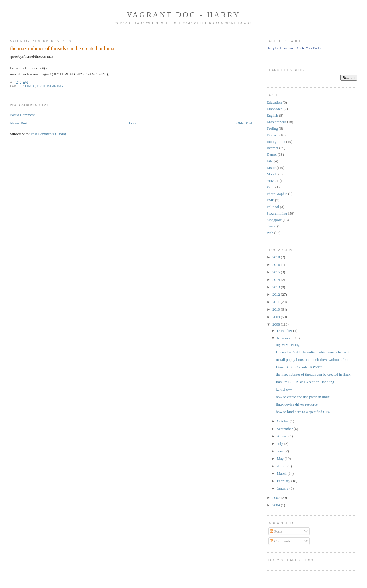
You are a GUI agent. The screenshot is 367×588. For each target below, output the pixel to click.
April (281, 466)
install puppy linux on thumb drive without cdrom (313, 360)
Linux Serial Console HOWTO (299, 367)
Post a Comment (22, 115)
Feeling (272, 128)
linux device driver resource (297, 404)
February (284, 481)
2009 (277, 317)
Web (270, 233)
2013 (277, 287)
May (281, 458)
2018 (277, 257)
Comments (280, 541)
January (283, 488)
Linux (30, 86)
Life (270, 161)
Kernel (272, 154)
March (282, 473)
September (285, 429)
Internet (272, 148)
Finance (273, 135)
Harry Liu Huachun (280, 48)
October (283, 421)
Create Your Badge (309, 48)
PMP (270, 200)
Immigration (276, 142)
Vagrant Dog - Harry (183, 15)
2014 (277, 280)
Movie (272, 181)
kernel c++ (284, 389)
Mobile (272, 174)
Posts (276, 531)
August (283, 436)
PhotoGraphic (277, 194)
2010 (277, 309)
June (281, 451)
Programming (50, 86)
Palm (271, 187)
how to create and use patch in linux (303, 397)
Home (132, 123)
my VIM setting (288, 345)
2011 (277, 302)
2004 (277, 505)
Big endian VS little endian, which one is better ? (312, 352)
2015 (277, 272)
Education (274, 102)
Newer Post (19, 123)
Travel (271, 226)
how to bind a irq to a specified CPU (303, 412)
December (285, 331)
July (281, 444)
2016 (277, 265)
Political (273, 207)
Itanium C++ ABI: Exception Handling (305, 382)
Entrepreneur (276, 122)
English (272, 115)
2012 (277, 294)
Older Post (244, 123)
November (285, 338)
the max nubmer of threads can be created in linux (62, 48)
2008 (277, 324)
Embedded (275, 109)
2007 (277, 498)
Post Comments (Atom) (48, 134)
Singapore (274, 220)
